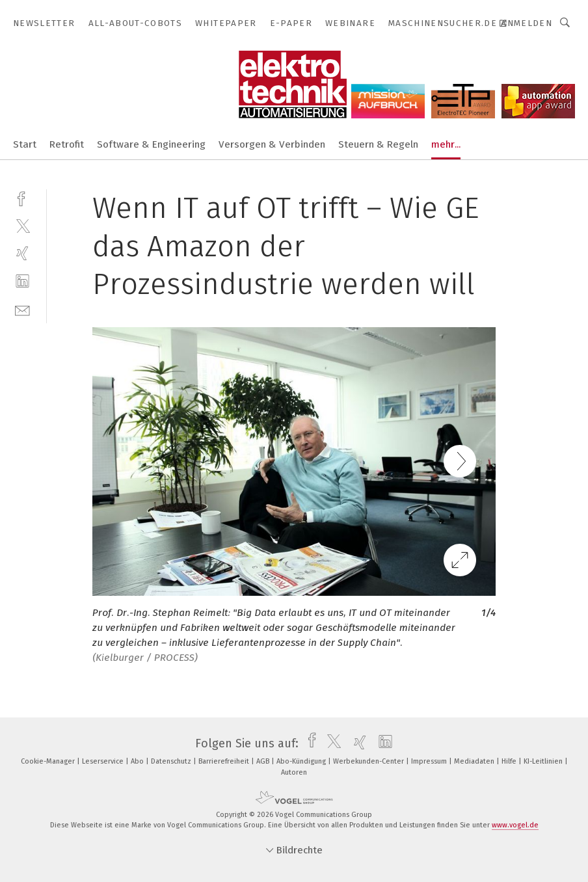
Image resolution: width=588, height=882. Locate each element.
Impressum (430, 761)
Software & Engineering (151, 144)
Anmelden (527, 23)
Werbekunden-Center (369, 761)
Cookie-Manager (49, 761)
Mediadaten (475, 761)
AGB (264, 761)
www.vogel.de (515, 825)
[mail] (22, 309)
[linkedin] (22, 281)
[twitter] (22, 225)
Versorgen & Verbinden (272, 144)
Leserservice (104, 761)
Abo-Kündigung (302, 761)
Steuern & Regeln (378, 144)
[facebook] (22, 197)
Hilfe (510, 761)
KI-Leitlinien (544, 761)
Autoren (294, 772)
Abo (138, 761)
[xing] (22, 253)
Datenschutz (172, 761)
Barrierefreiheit (225, 761)
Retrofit (67, 144)
